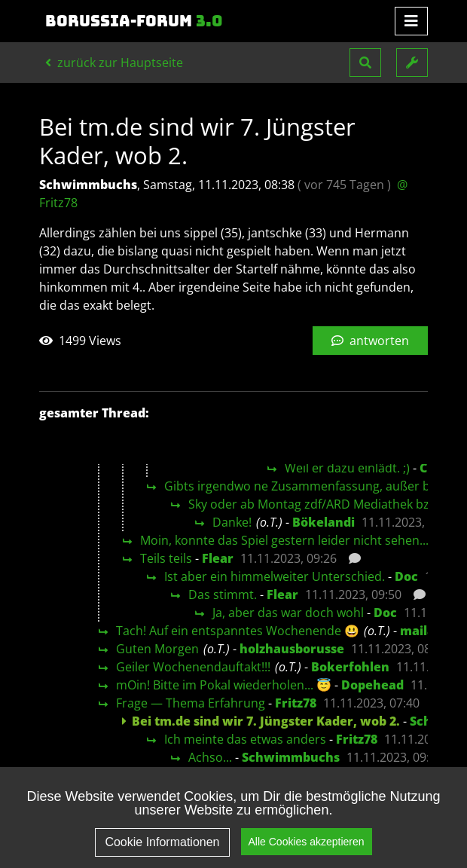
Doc (406, 576)
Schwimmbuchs (291, 757)
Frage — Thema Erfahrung (191, 703)
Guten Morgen (157, 649)
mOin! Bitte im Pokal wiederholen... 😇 (224, 685)
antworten (370, 341)
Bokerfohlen (350, 667)
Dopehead (372, 685)
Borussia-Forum (134, 21)
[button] (365, 63)
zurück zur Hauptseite (114, 63)
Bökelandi (324, 522)
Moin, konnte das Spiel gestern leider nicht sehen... (284, 540)
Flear (218, 558)
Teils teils (166, 558)
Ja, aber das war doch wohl (288, 613)
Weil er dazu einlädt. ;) (347, 468)
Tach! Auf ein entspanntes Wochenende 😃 (238, 631)
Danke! (232, 522)
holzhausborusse (292, 649)
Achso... (210, 757)
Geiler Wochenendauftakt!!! (193, 667)
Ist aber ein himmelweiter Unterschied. (275, 576)
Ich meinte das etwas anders (245, 739)
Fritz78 (296, 703)
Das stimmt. (223, 594)
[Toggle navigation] (411, 21)
